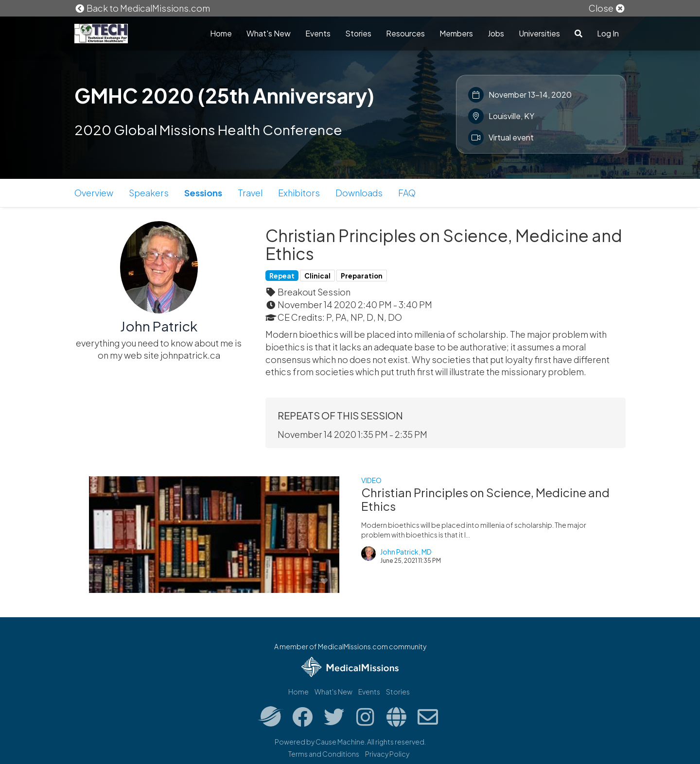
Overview (94, 193)
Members (456, 33)
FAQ (407, 193)
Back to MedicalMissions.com (142, 8)
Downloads (359, 193)
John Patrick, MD (406, 552)
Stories (358, 33)
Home (221, 33)
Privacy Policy (387, 754)
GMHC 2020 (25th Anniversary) (224, 95)
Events (318, 33)
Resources (405, 33)
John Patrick (159, 326)
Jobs (496, 33)
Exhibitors (299, 193)
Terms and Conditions (324, 754)
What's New (269, 33)
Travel (250, 193)
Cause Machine (340, 742)
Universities (539, 33)
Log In (608, 33)
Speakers (149, 193)
